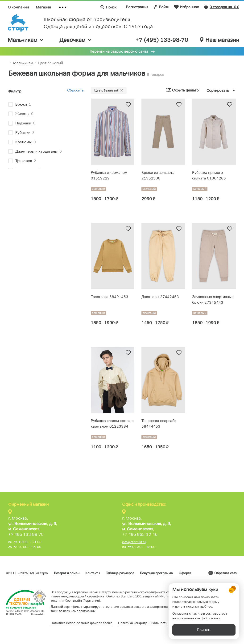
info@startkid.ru (134, 542)
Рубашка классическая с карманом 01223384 (112, 423)
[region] (46, 134)
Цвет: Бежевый (109, 90)
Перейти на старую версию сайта (119, 51)
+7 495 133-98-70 (26, 534)
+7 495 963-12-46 (140, 534)
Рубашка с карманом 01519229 (109, 175)
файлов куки (211, 618)
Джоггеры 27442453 (160, 297)
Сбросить (75, 90)
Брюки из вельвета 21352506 (158, 175)
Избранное (186, 7)
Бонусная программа (156, 573)
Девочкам (76, 40)
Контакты (93, 573)
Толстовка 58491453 (110, 297)
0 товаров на (221, 7)
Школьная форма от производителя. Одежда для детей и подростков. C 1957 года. (99, 23)
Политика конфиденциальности (143, 623)
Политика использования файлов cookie (82, 623)
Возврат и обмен (67, 573)
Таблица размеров (120, 573)
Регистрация (137, 7)
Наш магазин (220, 40)
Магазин (43, 7)
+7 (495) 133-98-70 (162, 40)
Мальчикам (26, 40)
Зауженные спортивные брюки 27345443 (213, 300)
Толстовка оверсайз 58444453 (159, 423)
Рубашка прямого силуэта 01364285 (209, 175)
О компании (18, 7)
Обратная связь (226, 573)
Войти (161, 7)
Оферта (185, 573)
